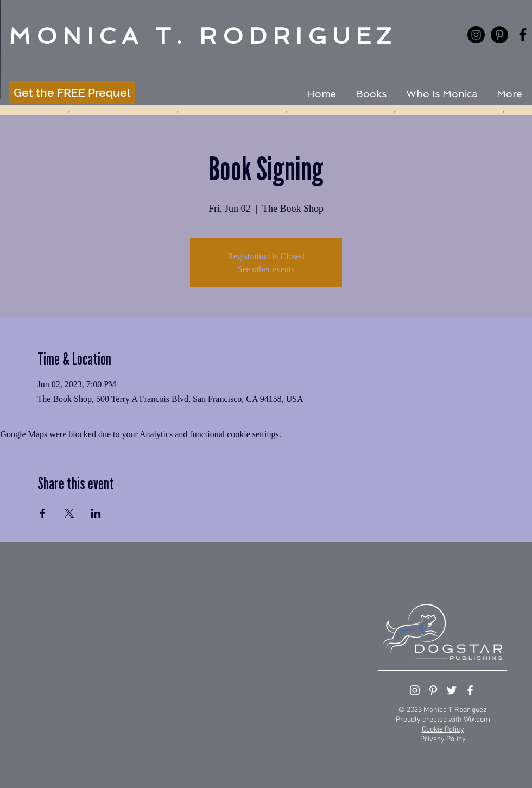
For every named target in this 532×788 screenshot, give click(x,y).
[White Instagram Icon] (415, 690)
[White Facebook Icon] (470, 690)
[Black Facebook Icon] (523, 35)
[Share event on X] (69, 513)
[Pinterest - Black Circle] (499, 35)
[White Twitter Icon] (452, 690)
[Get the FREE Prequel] (72, 93)
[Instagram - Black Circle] (476, 35)
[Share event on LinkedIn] (96, 513)
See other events (266, 269)
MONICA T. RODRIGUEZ (203, 36)
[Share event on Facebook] (43, 513)
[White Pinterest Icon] (433, 690)
